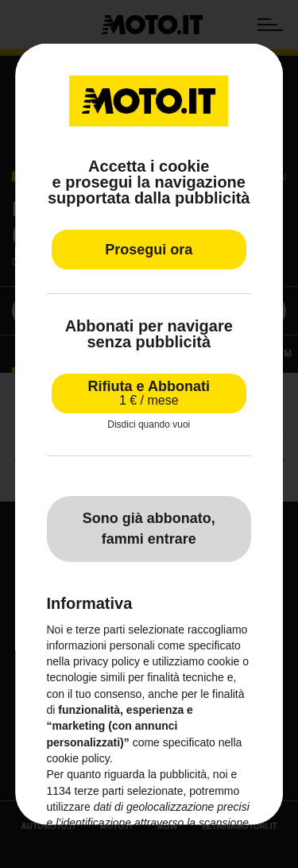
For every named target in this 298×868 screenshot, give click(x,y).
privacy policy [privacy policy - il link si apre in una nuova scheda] (106, 661)
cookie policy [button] (78, 758)
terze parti (99, 790)
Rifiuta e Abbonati (149, 393)
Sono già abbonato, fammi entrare (149, 529)
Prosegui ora (149, 250)
